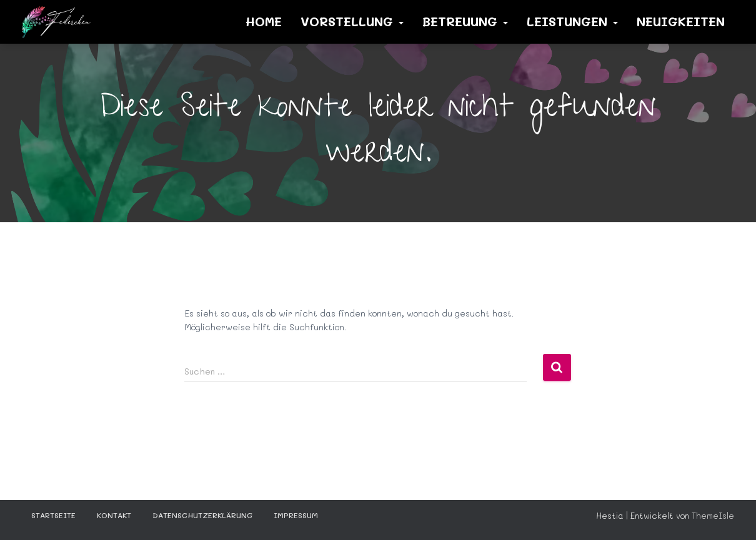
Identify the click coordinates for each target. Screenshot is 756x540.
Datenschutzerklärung (202, 515)
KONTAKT (114, 515)
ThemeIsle (713, 515)
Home (264, 21)
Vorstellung (352, 21)
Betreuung (465, 21)
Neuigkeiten (681, 21)
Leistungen (572, 21)
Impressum (296, 515)
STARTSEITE (53, 515)
